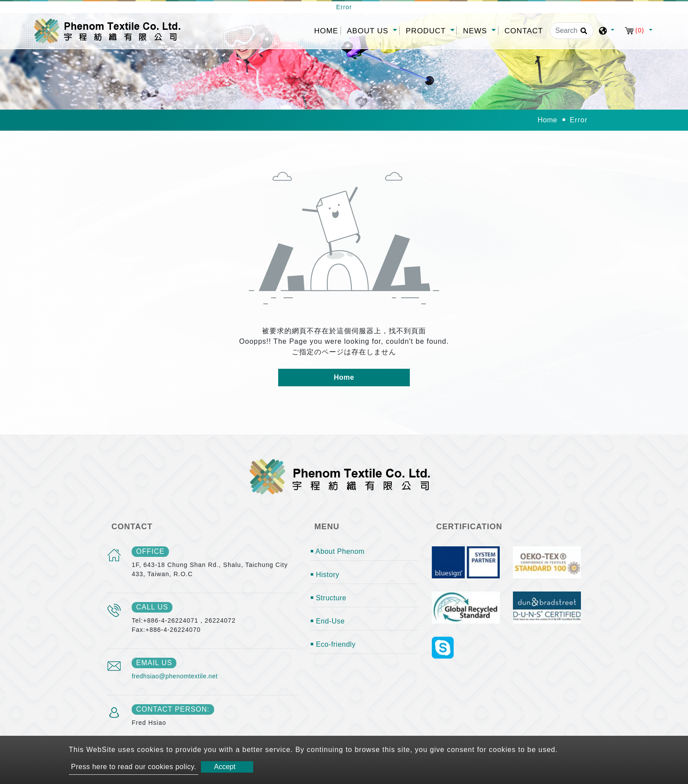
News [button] (476, 31)
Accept (225, 767)
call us (152, 607)
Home (327, 30)
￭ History (325, 575)
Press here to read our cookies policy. (134, 767)
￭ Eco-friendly (333, 644)
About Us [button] (369, 31)
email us (154, 663)
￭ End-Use (328, 621)
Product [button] (427, 31)
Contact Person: (173, 709)
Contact (524, 31)
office (150, 551)
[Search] (572, 31)
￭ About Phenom (337, 551)
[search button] (582, 34)
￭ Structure (328, 598)
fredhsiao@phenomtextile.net (175, 676)
